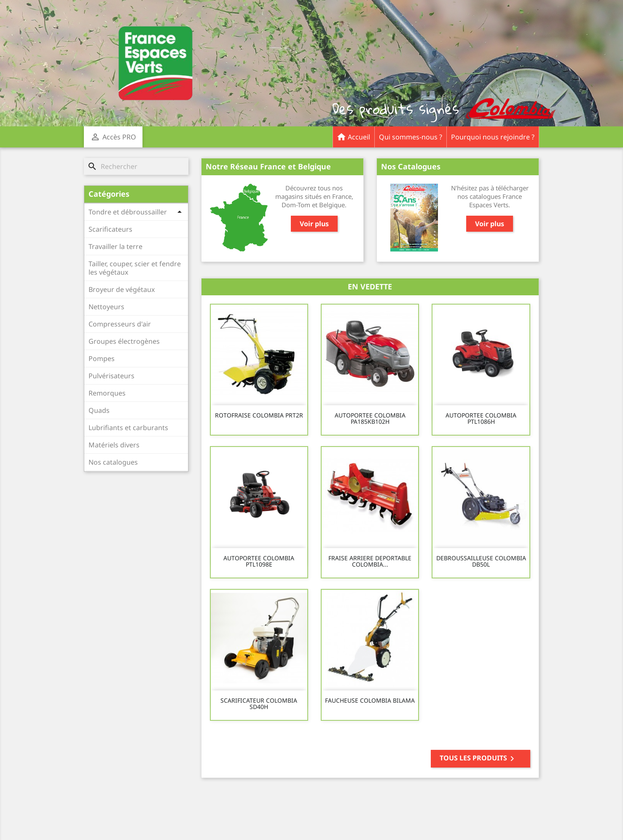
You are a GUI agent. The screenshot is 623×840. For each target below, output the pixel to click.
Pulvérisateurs (111, 376)
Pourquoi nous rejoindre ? (493, 137)
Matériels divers (114, 445)
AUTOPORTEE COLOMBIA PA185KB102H (370, 419)
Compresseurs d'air (120, 324)
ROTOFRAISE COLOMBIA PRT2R (259, 415)
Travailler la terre (115, 246)
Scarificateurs (110, 229)
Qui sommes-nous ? (411, 137)
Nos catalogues (113, 462)
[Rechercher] (136, 166)
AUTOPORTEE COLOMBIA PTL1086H (481, 419)
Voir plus (314, 224)
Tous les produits (478, 758)
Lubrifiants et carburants (128, 428)
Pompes (102, 358)
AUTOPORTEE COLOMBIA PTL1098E (259, 561)
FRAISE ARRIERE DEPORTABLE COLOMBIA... (370, 561)
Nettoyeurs (106, 307)
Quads (99, 410)
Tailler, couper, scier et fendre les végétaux (135, 268)
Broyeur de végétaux (122, 289)
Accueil (353, 134)
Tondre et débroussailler (128, 212)
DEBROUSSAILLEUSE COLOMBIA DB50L (481, 561)
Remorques (107, 393)
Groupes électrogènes (124, 341)
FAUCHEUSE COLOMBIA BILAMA (370, 700)
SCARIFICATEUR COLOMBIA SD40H (259, 704)
